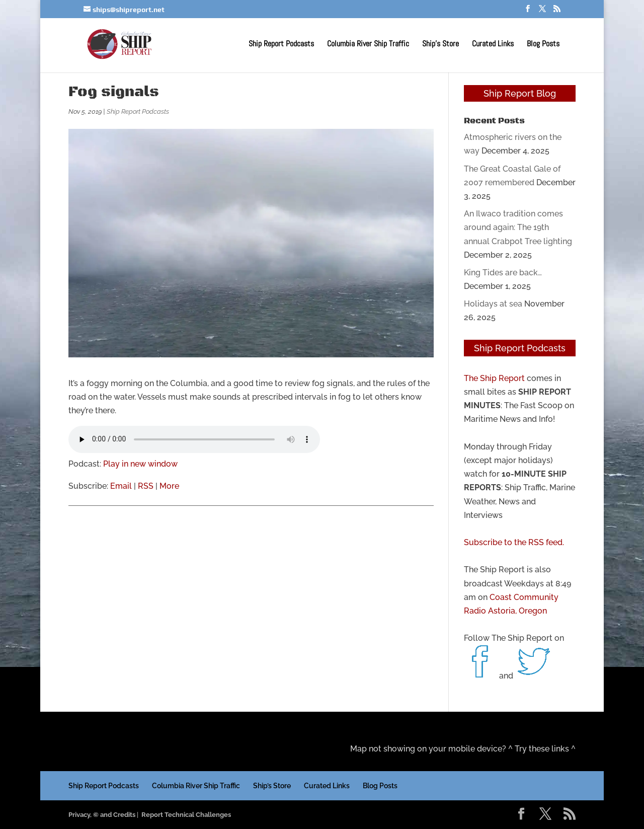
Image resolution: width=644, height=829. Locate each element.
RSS (146, 486)
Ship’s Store (440, 45)
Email (121, 486)
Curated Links (493, 45)
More (169, 486)
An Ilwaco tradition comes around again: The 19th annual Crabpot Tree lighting (518, 227)
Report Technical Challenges (186, 815)
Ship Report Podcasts (281, 45)
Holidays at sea (493, 304)
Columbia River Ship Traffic (368, 45)
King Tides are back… (503, 273)
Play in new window (140, 464)
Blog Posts (543, 45)
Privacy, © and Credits (102, 815)
